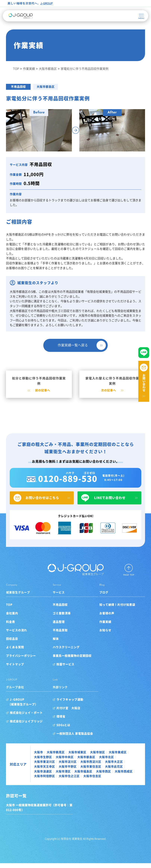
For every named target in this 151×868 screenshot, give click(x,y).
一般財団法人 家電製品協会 (75, 738)
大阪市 (40, 757)
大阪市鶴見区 (57, 757)
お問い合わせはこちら (42, 503)
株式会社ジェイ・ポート (28, 717)
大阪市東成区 (119, 757)
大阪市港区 (65, 776)
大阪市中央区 (66, 762)
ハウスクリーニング (67, 652)
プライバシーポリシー (22, 660)
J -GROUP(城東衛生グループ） (25, 707)
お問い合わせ (144, 383)
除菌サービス (66, 669)
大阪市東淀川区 (46, 766)
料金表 (12, 626)
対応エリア (20, 769)
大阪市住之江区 (92, 781)
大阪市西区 (105, 776)
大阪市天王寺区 (46, 771)
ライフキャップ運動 (70, 704)
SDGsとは (64, 730)
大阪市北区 (108, 762)
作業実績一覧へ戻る (73, 344)
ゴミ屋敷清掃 (62, 618)
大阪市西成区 (44, 781)
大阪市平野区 (69, 771)
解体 (56, 643)
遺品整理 (59, 626)
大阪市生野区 (44, 762)
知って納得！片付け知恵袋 (117, 609)
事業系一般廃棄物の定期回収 (73, 660)
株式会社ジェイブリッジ (28, 726)
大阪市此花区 (115, 771)
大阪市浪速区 (44, 776)
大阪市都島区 (47, 87)
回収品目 (13, 643)
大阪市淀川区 (69, 766)
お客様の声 (106, 618)
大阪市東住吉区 (92, 771)
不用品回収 (20, 87)
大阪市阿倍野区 (68, 781)
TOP (11, 609)
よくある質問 (16, 652)
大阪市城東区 (79, 757)
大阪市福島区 (85, 776)
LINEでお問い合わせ (109, 503)
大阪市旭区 (99, 757)
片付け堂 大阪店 (69, 713)
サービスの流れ (18, 635)
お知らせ (105, 635)
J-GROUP (47, 3)
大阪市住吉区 (115, 781)
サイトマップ (16, 669)
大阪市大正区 (115, 766)
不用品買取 (61, 635)
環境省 (61, 721)
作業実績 (105, 626)
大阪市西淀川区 (92, 766)
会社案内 (13, 618)
